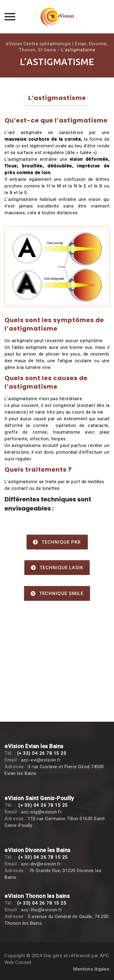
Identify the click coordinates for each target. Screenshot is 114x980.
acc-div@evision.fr (41, 864)
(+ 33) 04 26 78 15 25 (42, 753)
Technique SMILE (57, 594)
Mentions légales (91, 969)
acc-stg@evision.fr (41, 812)
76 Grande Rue (45, 871)
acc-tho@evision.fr (41, 910)
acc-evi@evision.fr (41, 760)
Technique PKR (57, 542)
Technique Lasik (57, 568)
